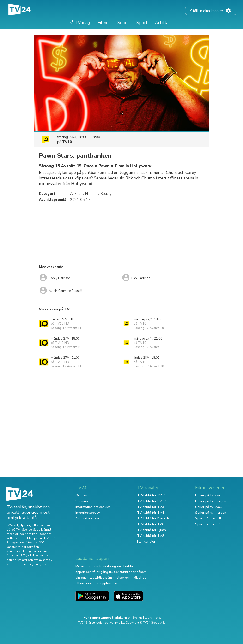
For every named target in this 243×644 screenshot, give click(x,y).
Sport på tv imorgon (210, 524)
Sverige (138, 618)
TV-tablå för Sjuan (152, 530)
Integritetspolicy (88, 513)
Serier (123, 23)
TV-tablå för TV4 (151, 513)
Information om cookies (93, 507)
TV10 (67, 142)
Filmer (104, 23)
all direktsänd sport (41, 555)
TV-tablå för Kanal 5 (153, 518)
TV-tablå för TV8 (151, 536)
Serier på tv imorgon (211, 513)
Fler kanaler (146, 541)
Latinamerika (153, 618)
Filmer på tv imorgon (211, 501)
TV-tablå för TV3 (151, 507)
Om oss (81, 495)
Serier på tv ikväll (209, 507)
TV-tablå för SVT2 (152, 501)
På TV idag (79, 23)
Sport (142, 23)
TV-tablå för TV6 (151, 524)
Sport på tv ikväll (208, 518)
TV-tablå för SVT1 (152, 495)
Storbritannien (121, 618)
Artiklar (162, 23)
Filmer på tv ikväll (209, 495)
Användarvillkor (87, 518)
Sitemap (82, 501)
